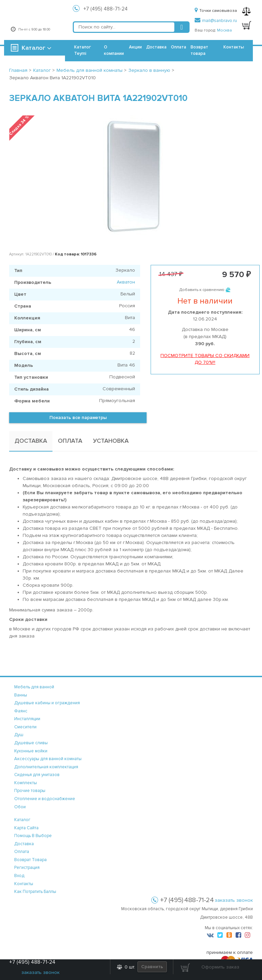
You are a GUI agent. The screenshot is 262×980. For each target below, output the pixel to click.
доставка (24, 844)
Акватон (126, 282)
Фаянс (21, 711)
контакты (24, 884)
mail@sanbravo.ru (216, 21)
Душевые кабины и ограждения (47, 703)
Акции (135, 47)
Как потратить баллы (35, 892)
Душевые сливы (31, 743)
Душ (19, 735)
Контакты (234, 47)
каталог (22, 820)
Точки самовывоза (216, 11)
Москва (224, 30)
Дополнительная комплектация (46, 767)
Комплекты (26, 783)
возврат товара (30, 860)
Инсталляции (27, 719)
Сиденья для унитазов (37, 775)
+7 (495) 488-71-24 (106, 9)
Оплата (179, 47)
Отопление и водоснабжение (45, 799)
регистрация (27, 868)
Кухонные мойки (31, 751)
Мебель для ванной (34, 687)
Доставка (156, 47)
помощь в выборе (33, 836)
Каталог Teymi (83, 50)
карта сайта (26, 828)
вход (19, 876)
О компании (114, 50)
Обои (20, 807)
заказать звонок (234, 900)
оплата (22, 852)
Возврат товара (199, 50)
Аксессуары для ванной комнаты (48, 759)
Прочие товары (30, 791)
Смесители (25, 727)
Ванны (21, 695)
